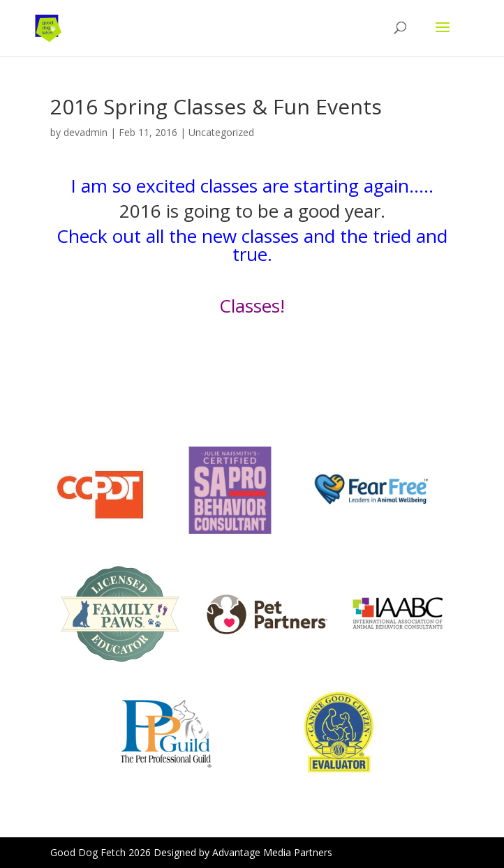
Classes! (252, 306)
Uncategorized (221, 132)
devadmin (86, 132)
